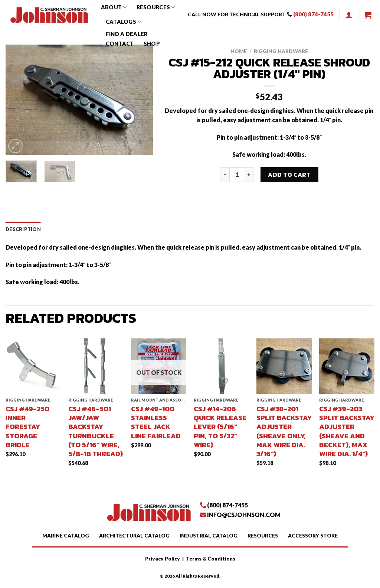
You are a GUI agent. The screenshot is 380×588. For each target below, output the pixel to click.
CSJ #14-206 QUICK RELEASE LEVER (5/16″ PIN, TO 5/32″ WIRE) (220, 427)
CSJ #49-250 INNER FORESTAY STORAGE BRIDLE (27, 427)
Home (239, 51)
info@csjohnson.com (244, 515)
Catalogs (124, 22)
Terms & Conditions (211, 559)
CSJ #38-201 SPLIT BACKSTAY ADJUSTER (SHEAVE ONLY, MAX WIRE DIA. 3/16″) (284, 431)
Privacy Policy (163, 559)
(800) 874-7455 (313, 14)
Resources (156, 7)
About (114, 7)
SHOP (152, 44)
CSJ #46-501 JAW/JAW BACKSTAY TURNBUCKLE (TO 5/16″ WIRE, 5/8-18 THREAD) (96, 431)
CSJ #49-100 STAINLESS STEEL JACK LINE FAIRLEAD (156, 422)
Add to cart (289, 175)
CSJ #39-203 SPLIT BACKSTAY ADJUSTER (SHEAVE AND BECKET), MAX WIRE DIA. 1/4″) (347, 431)
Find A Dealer (127, 34)
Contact (120, 44)
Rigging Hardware (281, 51)
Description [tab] (23, 229)
